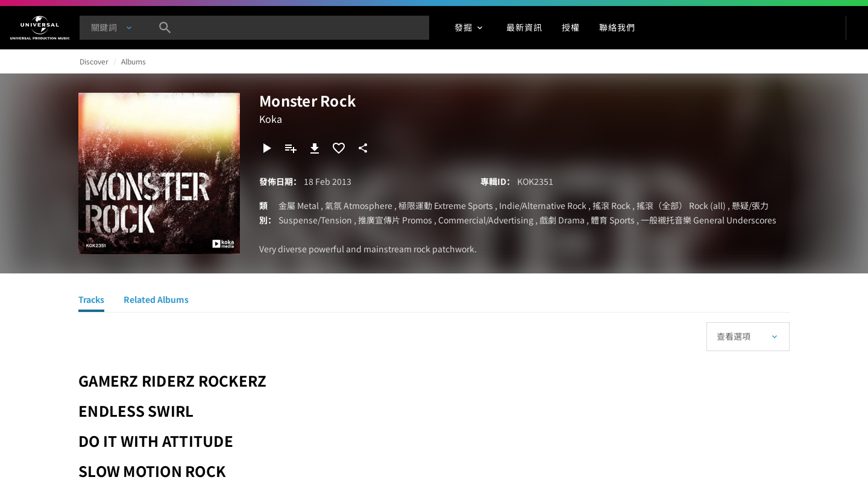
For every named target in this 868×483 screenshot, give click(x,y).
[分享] (363, 148)
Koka (271, 119)
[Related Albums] (156, 301)
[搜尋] (165, 28)
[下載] (315, 148)
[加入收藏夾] (339, 148)
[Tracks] (91, 301)
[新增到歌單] (291, 148)
